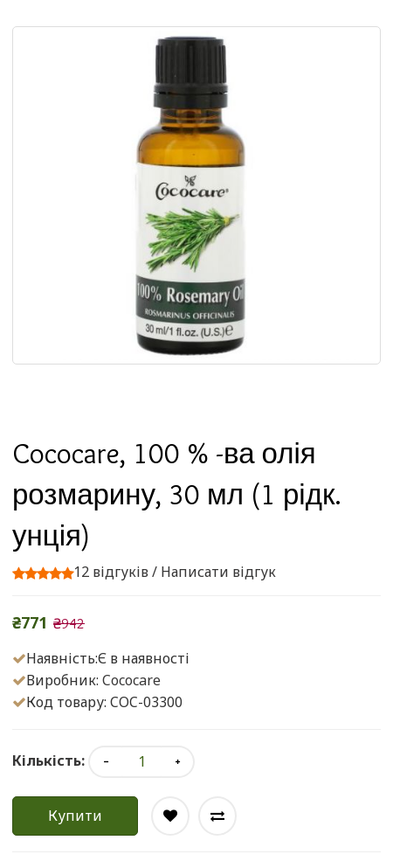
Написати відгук (218, 572)
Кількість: (48, 760)
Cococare (131, 680)
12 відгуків (111, 572)
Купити (75, 816)
